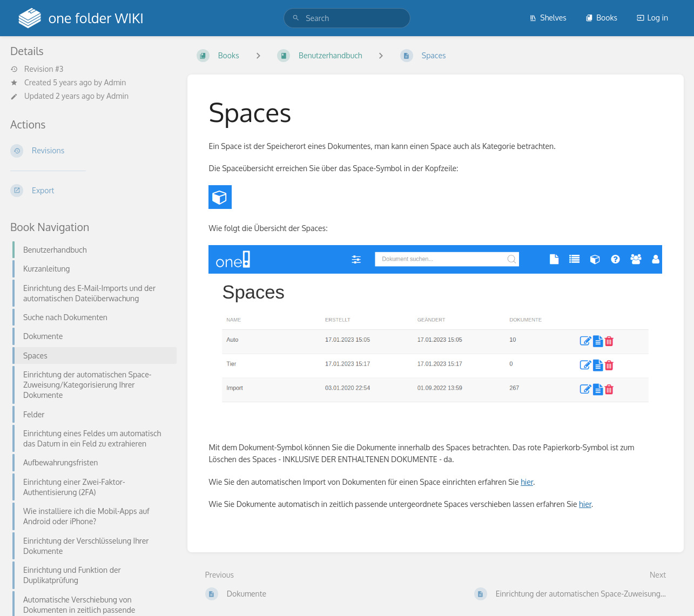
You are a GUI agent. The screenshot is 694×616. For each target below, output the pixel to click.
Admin (115, 82)
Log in (652, 18)
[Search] (296, 18)
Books (601, 18)
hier (527, 482)
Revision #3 (37, 69)
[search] (347, 18)
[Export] (90, 191)
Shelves (548, 18)
